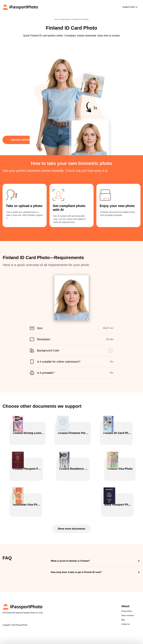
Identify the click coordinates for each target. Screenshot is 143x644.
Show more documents (71, 522)
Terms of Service (128, 609)
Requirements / (66, 19)
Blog (123, 613)
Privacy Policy (127, 605)
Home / (57, 19)
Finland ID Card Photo (80, 19)
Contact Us (125, 618)
